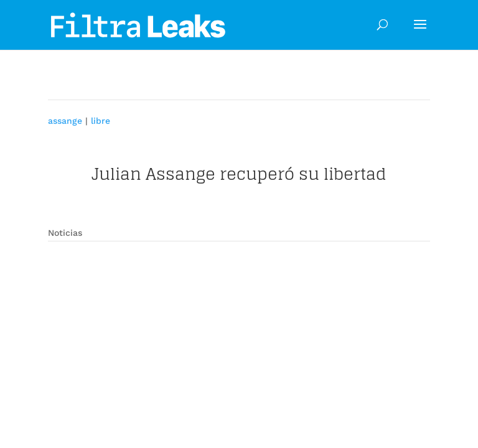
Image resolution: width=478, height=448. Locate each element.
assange (65, 121)
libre (101, 121)
